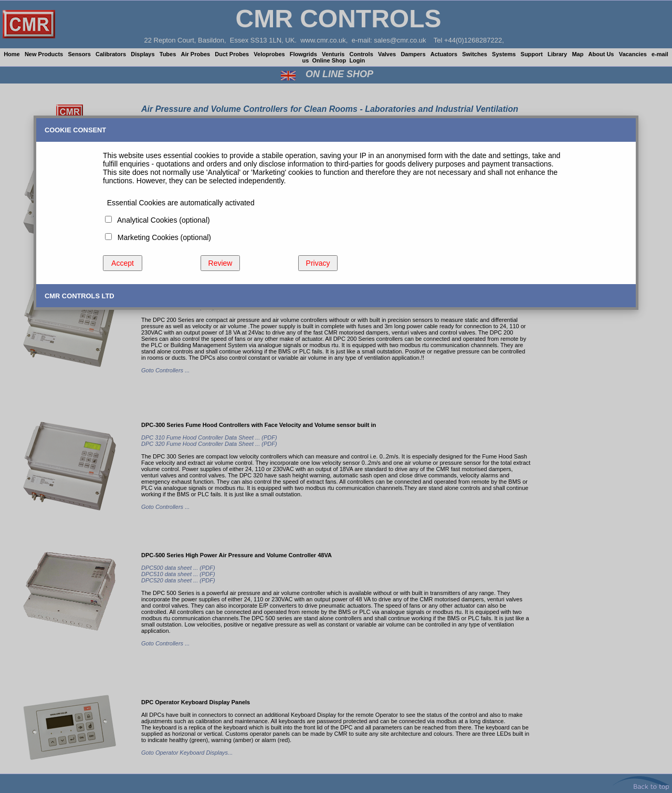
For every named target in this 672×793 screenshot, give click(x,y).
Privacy (318, 263)
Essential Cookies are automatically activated (179, 203)
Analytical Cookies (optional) (162, 220)
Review (220, 263)
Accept (123, 263)
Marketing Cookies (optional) (162, 237)
